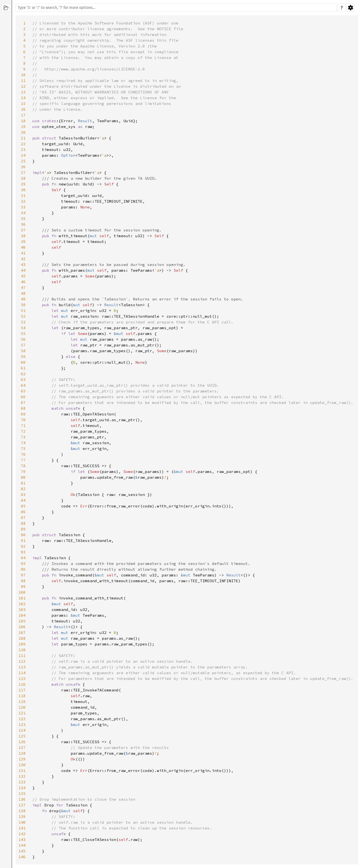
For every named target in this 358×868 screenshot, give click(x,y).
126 (22, 742)
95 (23, 563)
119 (22, 701)
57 (23, 345)
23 (23, 149)
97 (23, 575)
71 (23, 425)
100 (22, 592)
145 (22, 851)
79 (23, 471)
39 (23, 241)
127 (22, 747)
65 (23, 391)
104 (22, 615)
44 (23, 270)
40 (23, 247)
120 (22, 707)
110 (22, 650)
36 (23, 224)
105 (22, 621)
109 (22, 644)
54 (23, 328)
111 (22, 655)
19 (23, 126)
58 (23, 351)
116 (22, 684)
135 (22, 793)
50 (23, 305)
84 (23, 500)
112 (22, 661)
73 (23, 437)
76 (23, 454)
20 (23, 132)
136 (22, 799)
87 (23, 517)
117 (22, 690)
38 (23, 236)
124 (22, 730)
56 (23, 339)
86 (23, 512)
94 (23, 558)
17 (23, 115)
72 (23, 431)
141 (22, 828)
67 (23, 402)
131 (22, 770)
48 (23, 293)
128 (22, 753)
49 (23, 299)
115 (22, 678)
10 (23, 75)
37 (23, 230)
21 (23, 138)
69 (23, 414)
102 (22, 604)
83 (23, 494)
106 (22, 627)
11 (23, 80)
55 (23, 333)
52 (23, 316)
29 (23, 184)
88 (23, 523)
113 (22, 667)
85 (23, 506)
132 (22, 776)
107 (22, 632)
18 (23, 121)
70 (23, 420)
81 (23, 483)
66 (23, 397)
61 (23, 368)
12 (23, 86)
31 (23, 195)
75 (23, 448)
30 (23, 190)
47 (23, 287)
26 (23, 167)
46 (23, 282)
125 (22, 736)
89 (23, 529)
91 (23, 540)
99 (23, 586)
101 (22, 598)
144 (22, 845)
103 (22, 609)
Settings (350, 8)
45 (23, 276)
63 (23, 379)
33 (23, 207)
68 (23, 408)
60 (23, 362)
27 (23, 172)
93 (23, 552)
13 (23, 92)
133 (22, 782)
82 (23, 489)
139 (22, 816)
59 (23, 356)
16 (23, 109)
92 (23, 546)
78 (23, 466)
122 (22, 719)
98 (23, 581)
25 (23, 161)
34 (23, 213)
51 (23, 310)
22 (23, 144)
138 (22, 811)
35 (23, 218)
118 (22, 696)
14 (23, 98)
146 (22, 857)
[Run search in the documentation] (176, 8)
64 (23, 385)
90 (23, 535)
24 (23, 155)
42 (23, 259)
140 (22, 822)
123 (22, 724)
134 (22, 788)
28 (23, 178)
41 (23, 253)
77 (23, 460)
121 (22, 713)
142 (22, 834)
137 (22, 805)
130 (22, 765)
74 (23, 443)
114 (22, 673)
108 (22, 638)
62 (23, 374)
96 (23, 569)
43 (23, 264)
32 (23, 201)
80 (23, 477)
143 (22, 839)
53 (23, 322)
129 (22, 759)
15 (23, 103)
